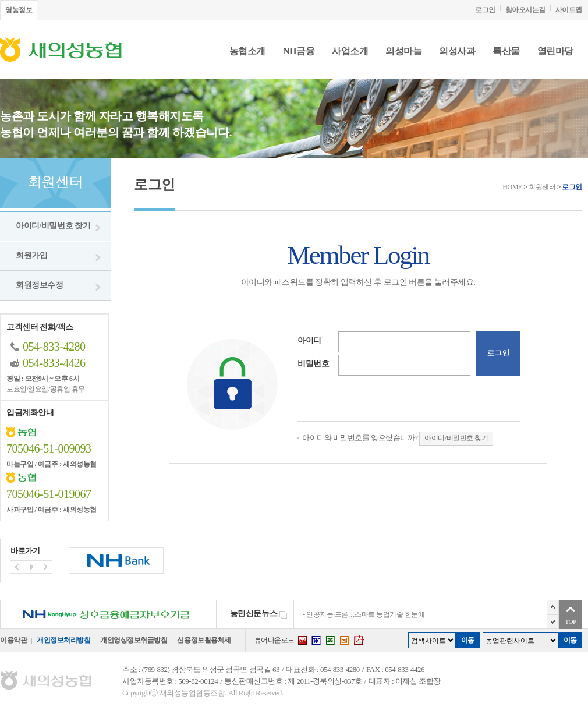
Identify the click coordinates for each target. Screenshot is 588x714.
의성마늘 (403, 51)
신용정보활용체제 (204, 640)
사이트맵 (569, 10)
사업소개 (350, 51)
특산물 (506, 51)
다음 (553, 622)
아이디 (309, 340)
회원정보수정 (39, 285)
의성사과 (457, 51)
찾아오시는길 (525, 10)
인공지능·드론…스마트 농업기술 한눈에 (365, 614)
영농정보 (19, 10)
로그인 (485, 10)
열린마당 (555, 51)
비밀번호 (313, 364)
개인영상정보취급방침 (134, 640)
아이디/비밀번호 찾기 (53, 226)
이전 (553, 607)
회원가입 (31, 255)
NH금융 (299, 51)
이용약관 (13, 640)
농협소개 (247, 51)
